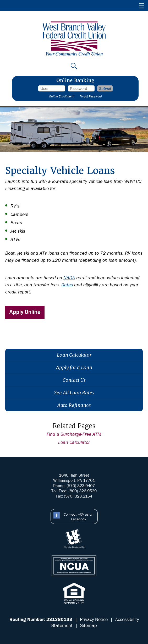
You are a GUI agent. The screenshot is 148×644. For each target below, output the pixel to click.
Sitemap (89, 625)
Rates (67, 285)
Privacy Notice (94, 619)
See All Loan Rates (74, 393)
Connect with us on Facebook (79, 517)
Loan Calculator (74, 355)
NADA (69, 278)
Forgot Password (91, 96)
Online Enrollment (61, 96)
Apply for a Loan (74, 367)
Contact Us (74, 380)
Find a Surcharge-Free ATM (74, 434)
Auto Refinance (74, 405)
